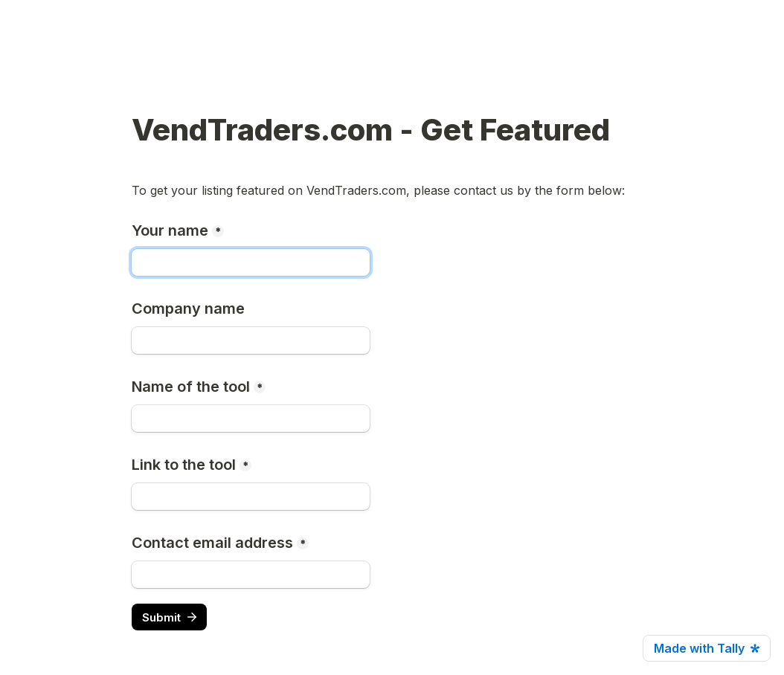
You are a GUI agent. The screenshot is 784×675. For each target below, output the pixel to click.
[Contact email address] (251, 575)
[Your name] (251, 262)
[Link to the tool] (251, 497)
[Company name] (251, 340)
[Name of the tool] (251, 419)
